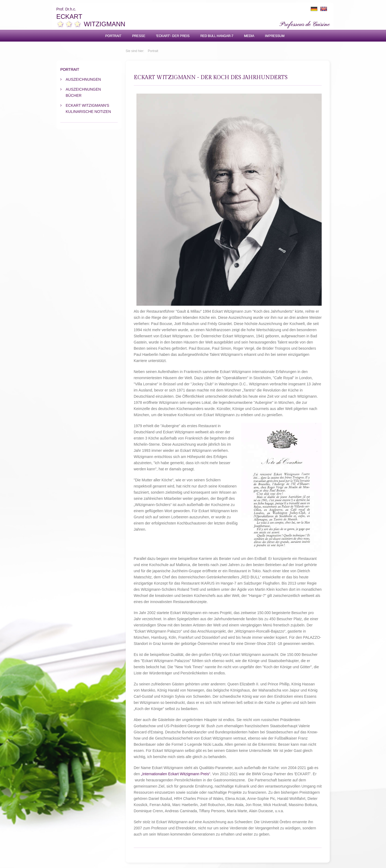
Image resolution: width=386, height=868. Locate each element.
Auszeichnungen (83, 79)
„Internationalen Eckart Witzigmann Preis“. (176, 774)
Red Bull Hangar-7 (217, 36)
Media (249, 36)
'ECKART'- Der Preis (173, 36)
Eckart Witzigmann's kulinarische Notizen (88, 108)
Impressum (275, 36)
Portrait (113, 36)
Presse (139, 36)
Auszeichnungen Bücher (83, 92)
